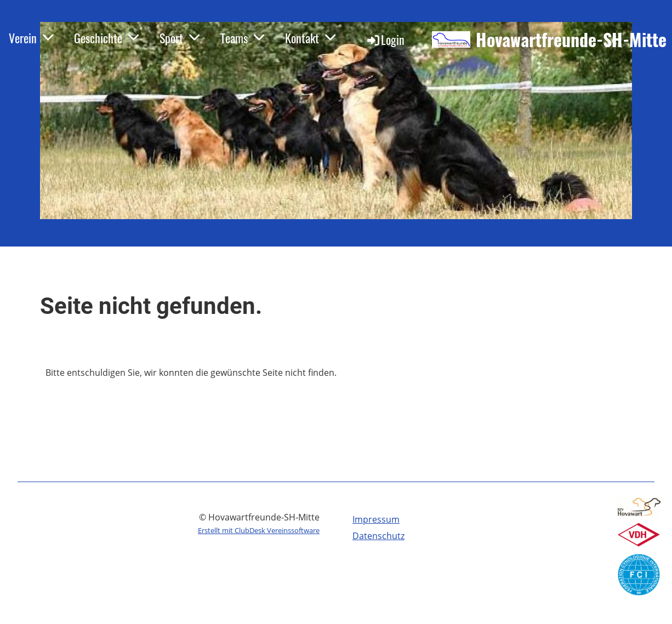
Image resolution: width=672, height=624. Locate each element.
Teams (243, 38)
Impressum (376, 519)
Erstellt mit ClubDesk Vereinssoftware (259, 530)
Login (385, 39)
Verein (32, 38)
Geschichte (107, 38)
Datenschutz (378, 536)
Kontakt (311, 38)
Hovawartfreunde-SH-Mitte (571, 40)
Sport (180, 38)
